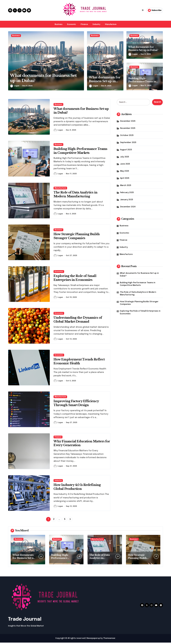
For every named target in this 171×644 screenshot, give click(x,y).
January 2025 (127, 200)
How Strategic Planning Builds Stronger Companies (139, 303)
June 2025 (125, 164)
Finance (84, 24)
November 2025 (128, 128)
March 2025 (126, 185)
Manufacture (111, 24)
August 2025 (126, 150)
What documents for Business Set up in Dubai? (104, 81)
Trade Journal (25, 621)
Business (58, 24)
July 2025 (125, 157)
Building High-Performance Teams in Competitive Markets (142, 81)
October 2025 (127, 135)
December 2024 (128, 207)
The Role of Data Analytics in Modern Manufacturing (138, 293)
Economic (71, 24)
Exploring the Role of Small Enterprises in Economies (140, 312)
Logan (15, 86)
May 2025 (125, 171)
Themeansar (109, 640)
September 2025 (128, 142)
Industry (96, 24)
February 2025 (127, 193)
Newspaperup (93, 640)
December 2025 (128, 121)
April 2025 (125, 178)
